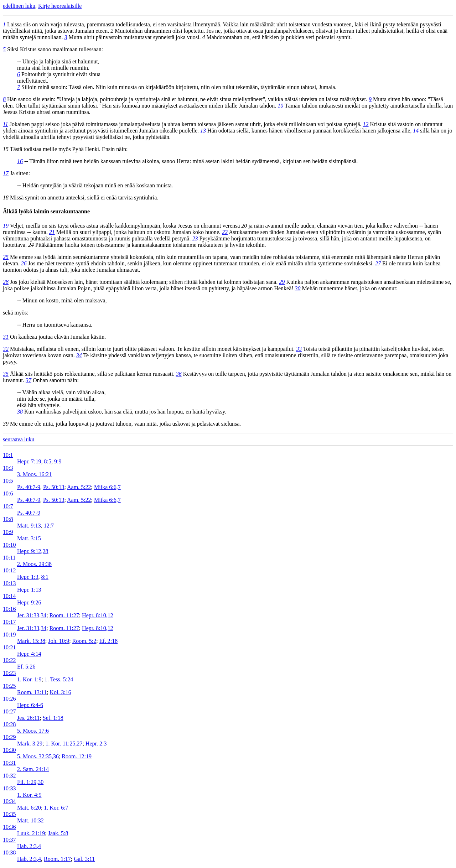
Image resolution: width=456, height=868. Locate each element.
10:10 (9, 545)
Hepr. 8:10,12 (98, 615)
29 (282, 282)
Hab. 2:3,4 (29, 846)
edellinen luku (19, 6)
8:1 (45, 577)
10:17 (9, 622)
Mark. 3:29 (30, 744)
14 (416, 131)
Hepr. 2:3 (96, 744)
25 (6, 257)
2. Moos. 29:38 (34, 564)
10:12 (9, 570)
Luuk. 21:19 (31, 833)
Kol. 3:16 (60, 692)
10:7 (8, 506)
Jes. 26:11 (28, 718)
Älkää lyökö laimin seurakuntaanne (46, 211)
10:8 (8, 519)
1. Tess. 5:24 (59, 679)
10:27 (9, 711)
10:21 (9, 647)
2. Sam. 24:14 (33, 769)
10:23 (9, 673)
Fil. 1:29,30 (30, 782)
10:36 (9, 827)
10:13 (9, 583)
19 (6, 226)
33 (299, 349)
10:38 (9, 853)
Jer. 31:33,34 (32, 615)
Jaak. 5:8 (58, 833)
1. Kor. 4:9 (29, 795)
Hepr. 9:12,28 (33, 551)
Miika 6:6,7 (107, 487)
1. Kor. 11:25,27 (64, 744)
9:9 (58, 461)
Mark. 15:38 (31, 641)
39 (6, 424)
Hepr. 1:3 (28, 577)
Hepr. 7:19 (29, 461)
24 (31, 245)
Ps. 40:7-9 (29, 487)
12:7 (49, 526)
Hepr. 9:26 (29, 602)
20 (244, 226)
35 (6, 374)
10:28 (9, 724)
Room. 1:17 (57, 859)
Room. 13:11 (32, 692)
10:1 (8, 455)
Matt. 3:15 (29, 538)
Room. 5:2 (84, 641)
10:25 (9, 686)
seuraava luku (19, 439)
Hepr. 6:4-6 (30, 705)
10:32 (9, 776)
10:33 (9, 788)
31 (6, 337)
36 (179, 374)
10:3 (8, 468)
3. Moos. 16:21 (34, 474)
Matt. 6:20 (29, 808)
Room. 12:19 (77, 756)
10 (280, 106)
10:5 (8, 481)
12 (366, 124)
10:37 (9, 840)
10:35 (9, 814)
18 (6, 197)
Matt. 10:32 (30, 820)
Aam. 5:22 (79, 487)
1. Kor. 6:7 (56, 808)
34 (79, 355)
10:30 (9, 750)
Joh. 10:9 (59, 641)
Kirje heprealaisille (60, 6)
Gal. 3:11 (84, 859)
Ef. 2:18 (109, 641)
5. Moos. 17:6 (33, 731)
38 (20, 412)
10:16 (9, 609)
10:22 (9, 660)
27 (378, 263)
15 (6, 149)
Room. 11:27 (64, 615)
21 (52, 232)
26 (24, 263)
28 (6, 282)
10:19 (9, 635)
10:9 (8, 532)
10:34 (9, 801)
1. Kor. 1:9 (29, 679)
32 (6, 349)
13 (203, 131)
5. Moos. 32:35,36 (38, 756)
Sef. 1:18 (53, 718)
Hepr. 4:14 (29, 654)
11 (6, 124)
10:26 (9, 699)
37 (28, 380)
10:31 (9, 763)
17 (6, 173)
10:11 (9, 558)
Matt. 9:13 (29, 526)
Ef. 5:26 (26, 667)
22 (225, 232)
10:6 (8, 493)
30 (298, 288)
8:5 (48, 461)
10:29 (9, 737)
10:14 (9, 596)
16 (20, 161)
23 (195, 238)
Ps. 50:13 (54, 487)
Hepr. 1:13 (29, 590)
